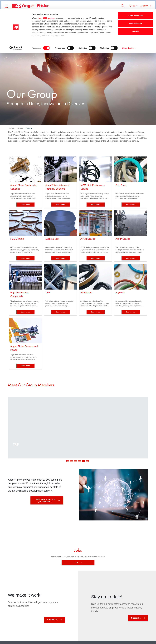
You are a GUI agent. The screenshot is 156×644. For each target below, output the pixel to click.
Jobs (76, 562)
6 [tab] (87, 461)
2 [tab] (72, 461)
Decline (136, 22)
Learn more (25, 205)
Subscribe (136, 618)
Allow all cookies (136, 6)
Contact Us (52, 620)
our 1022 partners (47, 9)
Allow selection (136, 14)
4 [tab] (79, 461)
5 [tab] (83, 461)
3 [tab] (76, 461)
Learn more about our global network (45, 500)
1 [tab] (68, 461)
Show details (128, 39)
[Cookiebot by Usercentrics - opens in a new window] (16, 39)
